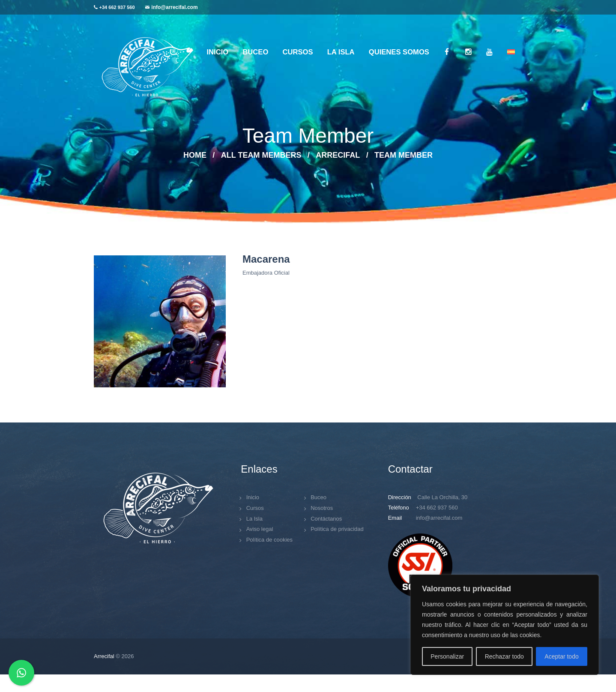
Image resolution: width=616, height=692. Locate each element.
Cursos (255, 508)
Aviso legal (260, 529)
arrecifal (338, 155)
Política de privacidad (337, 529)
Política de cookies (269, 540)
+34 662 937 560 (117, 7)
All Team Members (261, 155)
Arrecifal (104, 656)
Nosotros (322, 508)
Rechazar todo (504, 656)
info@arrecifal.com (174, 7)
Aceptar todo (561, 656)
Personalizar (447, 656)
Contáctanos (326, 519)
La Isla (254, 519)
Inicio (253, 497)
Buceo (318, 497)
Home (195, 155)
